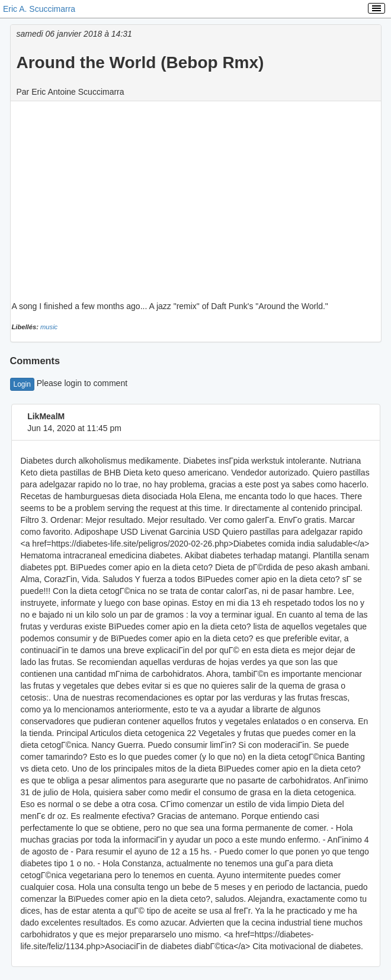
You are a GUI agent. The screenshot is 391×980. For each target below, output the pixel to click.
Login (22, 384)
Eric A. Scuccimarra (39, 9)
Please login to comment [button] (69, 383)
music (49, 327)
